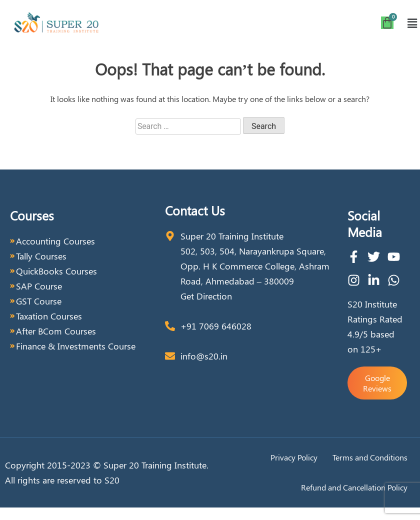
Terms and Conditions (370, 457)
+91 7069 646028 (216, 326)
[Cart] (387, 23)
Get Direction (206, 296)
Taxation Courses (49, 316)
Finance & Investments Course (76, 346)
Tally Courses (41, 256)
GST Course (39, 301)
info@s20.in (204, 356)
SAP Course (39, 286)
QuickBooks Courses (56, 271)
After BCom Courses (56, 331)
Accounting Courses (55, 241)
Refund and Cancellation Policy (354, 487)
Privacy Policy (294, 457)
